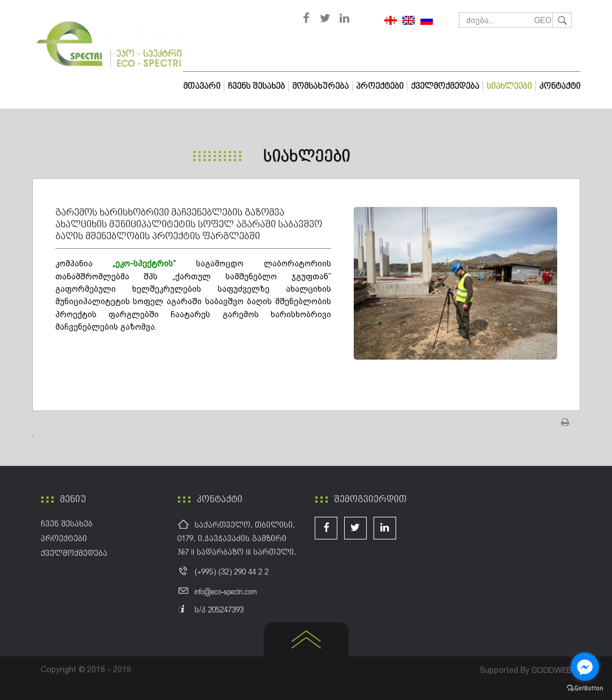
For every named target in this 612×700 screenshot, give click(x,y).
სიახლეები (306, 157)
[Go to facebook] (585, 667)
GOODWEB (552, 670)
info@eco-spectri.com (225, 592)
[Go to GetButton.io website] (585, 688)
